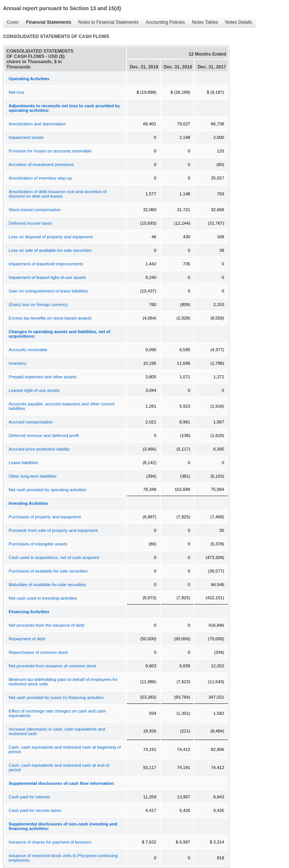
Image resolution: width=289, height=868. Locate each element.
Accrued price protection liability (39, 449)
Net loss (17, 92)
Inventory (17, 363)
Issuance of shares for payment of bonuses (50, 842)
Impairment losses (26, 137)
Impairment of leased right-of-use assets (47, 277)
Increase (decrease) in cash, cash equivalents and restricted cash (57, 731)
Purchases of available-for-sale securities (48, 571)
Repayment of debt (27, 639)
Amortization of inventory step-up (40, 178)
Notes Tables (203, 22)
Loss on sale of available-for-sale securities (50, 250)
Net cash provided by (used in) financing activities (56, 697)
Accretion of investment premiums (41, 164)
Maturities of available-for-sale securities (47, 585)
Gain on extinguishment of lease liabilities (48, 291)
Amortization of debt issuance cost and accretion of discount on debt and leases (58, 194)
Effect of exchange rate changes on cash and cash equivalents (57, 713)
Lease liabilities (23, 463)
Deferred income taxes (30, 223)
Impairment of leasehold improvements (46, 264)
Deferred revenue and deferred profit (44, 436)
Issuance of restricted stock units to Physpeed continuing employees (63, 858)
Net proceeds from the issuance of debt (46, 625)
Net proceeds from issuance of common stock (52, 666)
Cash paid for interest (29, 797)
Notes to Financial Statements (106, 22)
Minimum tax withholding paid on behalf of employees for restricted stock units (63, 682)
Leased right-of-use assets (34, 390)
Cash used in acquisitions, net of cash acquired (54, 557)
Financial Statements (47, 22)
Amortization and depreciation (37, 124)
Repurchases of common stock (38, 652)
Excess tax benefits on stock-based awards (50, 318)
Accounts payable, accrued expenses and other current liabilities (62, 406)
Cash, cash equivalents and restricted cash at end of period (59, 767)
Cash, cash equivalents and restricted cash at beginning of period (65, 749)
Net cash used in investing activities (43, 598)
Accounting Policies (163, 22)
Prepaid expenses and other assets (43, 377)
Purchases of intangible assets (38, 544)
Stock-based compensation (35, 210)
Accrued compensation (31, 422)
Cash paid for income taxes (35, 810)
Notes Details (237, 22)
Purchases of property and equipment (45, 517)
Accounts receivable (28, 350)
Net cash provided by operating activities (47, 490)
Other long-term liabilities (33, 476)
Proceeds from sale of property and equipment (53, 530)
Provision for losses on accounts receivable (50, 151)
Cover (11, 22)
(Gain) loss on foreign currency (38, 305)
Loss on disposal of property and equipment (51, 237)
